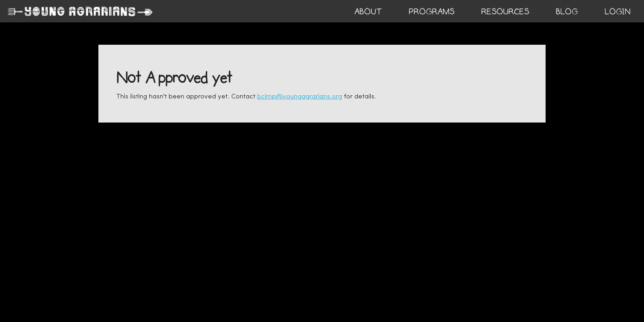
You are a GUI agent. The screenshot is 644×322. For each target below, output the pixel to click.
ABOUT (368, 12)
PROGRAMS (432, 12)
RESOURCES (505, 12)
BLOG (567, 12)
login (618, 12)
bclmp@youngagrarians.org (300, 97)
